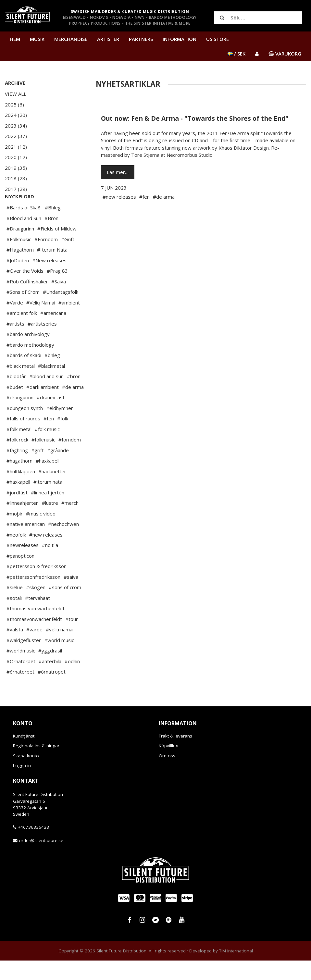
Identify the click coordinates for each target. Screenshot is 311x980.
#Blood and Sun (24, 238)
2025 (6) (14, 105)
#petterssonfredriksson (33, 596)
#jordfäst (17, 512)
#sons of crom (65, 607)
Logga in (22, 785)
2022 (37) (16, 136)
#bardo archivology (28, 354)
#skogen (36, 607)
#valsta (15, 649)
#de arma (73, 406)
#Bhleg (53, 227)
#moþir (15, 533)
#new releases (46, 554)
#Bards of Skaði (24, 227)
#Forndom (46, 259)
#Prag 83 (57, 290)
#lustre (50, 522)
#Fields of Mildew (57, 248)
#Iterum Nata (52, 269)
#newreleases (23, 564)
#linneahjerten (23, 522)
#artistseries (42, 343)
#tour (72, 639)
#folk (63, 438)
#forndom (70, 459)
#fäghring (17, 470)
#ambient (69, 322)
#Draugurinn (20, 248)
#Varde (15, 322)
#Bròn (51, 238)
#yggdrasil (50, 670)
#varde (34, 649)
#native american (26, 543)
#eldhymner (60, 428)
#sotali (14, 617)
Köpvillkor (169, 765)
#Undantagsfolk (61, 311)
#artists (15, 343)
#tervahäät (37, 617)
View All (16, 94)
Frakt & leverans (175, 755)
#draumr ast (51, 417)
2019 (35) (16, 168)
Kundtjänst (24, 755)
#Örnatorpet (21, 681)
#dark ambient (43, 406)
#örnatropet (52, 691)
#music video (41, 533)
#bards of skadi (24, 375)
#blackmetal (51, 385)
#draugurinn (20, 417)
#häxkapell (18, 501)
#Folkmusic (19, 259)
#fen (49, 438)
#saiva (71, 596)
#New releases (49, 280)
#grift (37, 470)
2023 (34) (16, 126)
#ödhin (72, 681)
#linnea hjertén (48, 512)
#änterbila (50, 681)
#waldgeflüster (24, 660)
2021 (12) (16, 147)
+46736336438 (33, 847)
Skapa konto (26, 775)
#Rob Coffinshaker (27, 301)
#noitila (50, 564)
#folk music (47, 449)
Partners (141, 39)
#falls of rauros (23, 438)
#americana (53, 332)
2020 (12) (16, 157)
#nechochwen (63, 543)
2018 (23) (16, 178)
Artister (108, 39)
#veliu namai (60, 649)
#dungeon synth (25, 428)
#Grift (68, 259)
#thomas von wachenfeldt (36, 628)
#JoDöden (18, 280)
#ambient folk (22, 332)
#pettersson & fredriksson (37, 586)
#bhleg (52, 375)
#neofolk (16, 554)
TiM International (236, 970)
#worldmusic (21, 670)
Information (180, 39)
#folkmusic (43, 459)
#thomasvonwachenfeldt (34, 639)
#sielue (15, 607)
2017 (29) (16, 189)
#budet (15, 406)
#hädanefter (52, 491)
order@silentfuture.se (41, 860)
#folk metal (19, 449)
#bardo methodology (30, 364)
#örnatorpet (20, 691)
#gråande (58, 470)
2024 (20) (16, 115)
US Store (218, 39)
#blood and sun (46, 396)
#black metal (21, 385)
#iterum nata (48, 501)
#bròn (74, 396)
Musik (37, 39)
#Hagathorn (20, 269)
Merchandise (71, 39)
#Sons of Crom (23, 311)
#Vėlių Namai (41, 322)
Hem (15, 39)
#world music (59, 660)
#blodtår (16, 396)
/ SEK (236, 54)
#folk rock (17, 459)
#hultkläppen (21, 491)
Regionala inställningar (36, 765)
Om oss (167, 775)
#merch (70, 522)
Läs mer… (118, 172)
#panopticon (20, 575)
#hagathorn (19, 480)
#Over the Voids (25, 290)
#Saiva (59, 301)
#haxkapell (48, 480)
